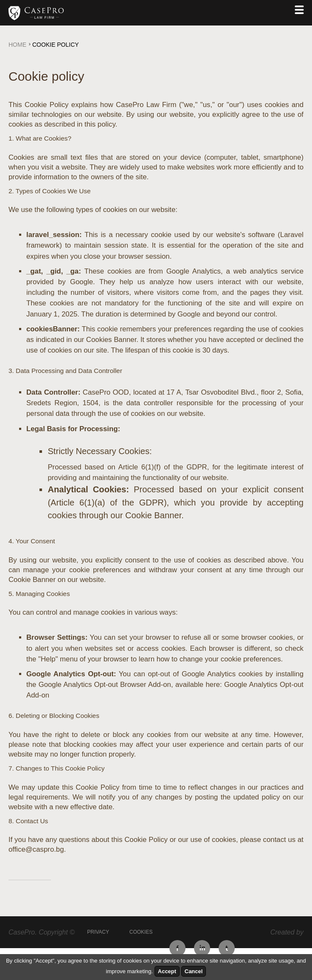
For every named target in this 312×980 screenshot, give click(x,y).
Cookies (141, 932)
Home (17, 45)
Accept (167, 971)
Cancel (194, 971)
